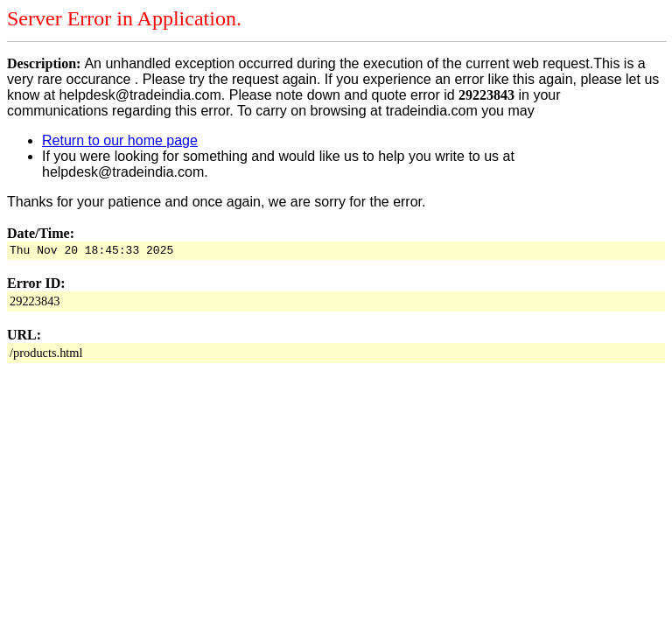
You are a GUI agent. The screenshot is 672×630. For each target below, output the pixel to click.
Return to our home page (120, 140)
